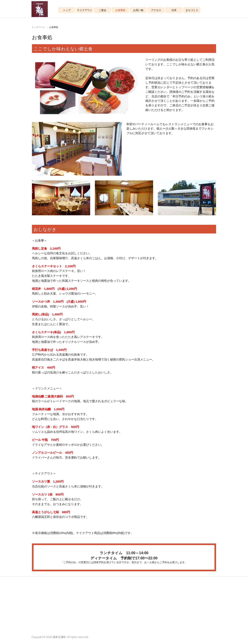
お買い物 (138, 10)
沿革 (174, 10)
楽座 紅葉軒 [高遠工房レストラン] (40, 11)
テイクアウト (85, 10)
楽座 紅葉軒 (59, 640)
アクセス (156, 10)
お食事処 (120, 10)
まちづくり (192, 10)
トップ (67, 10)
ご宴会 (102, 10)
